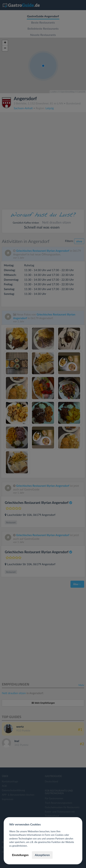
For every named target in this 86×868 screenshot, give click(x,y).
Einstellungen (20, 855)
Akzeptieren (42, 855)
